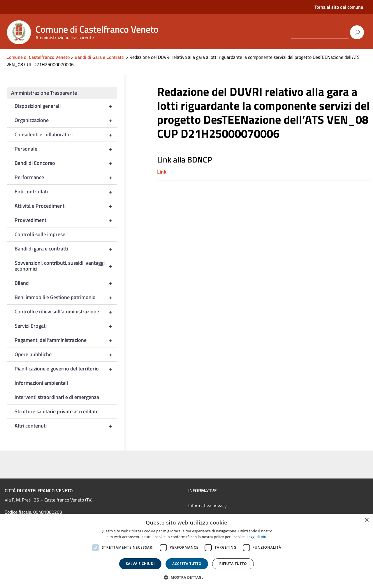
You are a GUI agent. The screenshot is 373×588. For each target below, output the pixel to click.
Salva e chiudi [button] (140, 564)
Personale (66, 149)
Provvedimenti (66, 220)
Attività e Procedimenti (66, 206)
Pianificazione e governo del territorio (66, 369)
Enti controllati (66, 192)
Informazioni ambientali (41, 383)
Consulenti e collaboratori (66, 135)
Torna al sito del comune (339, 7)
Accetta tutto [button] (187, 564)
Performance (66, 177)
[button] (186, 577)
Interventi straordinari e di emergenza (57, 397)
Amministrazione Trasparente (44, 93)
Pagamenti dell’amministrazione (66, 340)
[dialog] (186, 551)
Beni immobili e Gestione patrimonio (66, 297)
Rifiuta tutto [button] (233, 564)
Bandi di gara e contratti (66, 249)
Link (162, 172)
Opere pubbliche (66, 354)
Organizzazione (66, 120)
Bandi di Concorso (66, 163)
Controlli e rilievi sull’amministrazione (66, 312)
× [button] (366, 520)
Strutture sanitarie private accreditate (57, 411)
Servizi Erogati (66, 326)
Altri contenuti (66, 426)
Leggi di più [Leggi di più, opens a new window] (257, 537)
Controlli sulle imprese (40, 234)
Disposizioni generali (66, 106)
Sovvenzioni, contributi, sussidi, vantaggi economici (66, 266)
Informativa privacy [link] (207, 506)
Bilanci (66, 283)
